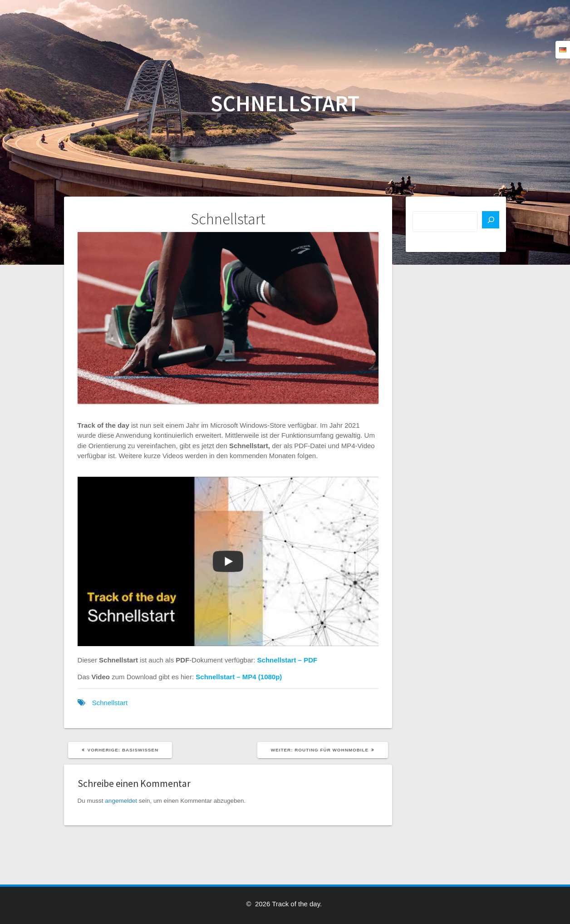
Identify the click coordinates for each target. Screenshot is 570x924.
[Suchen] (491, 220)
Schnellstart (110, 703)
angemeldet (121, 801)
